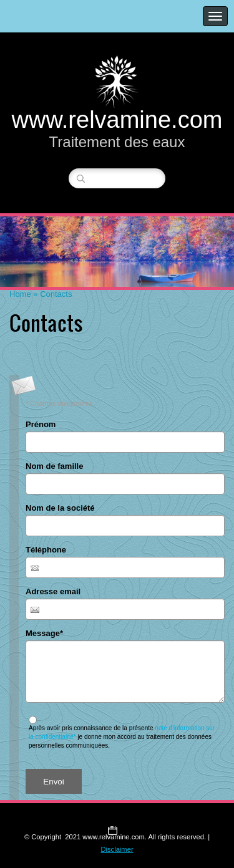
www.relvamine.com (117, 120)
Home (20, 294)
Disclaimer (117, 849)
